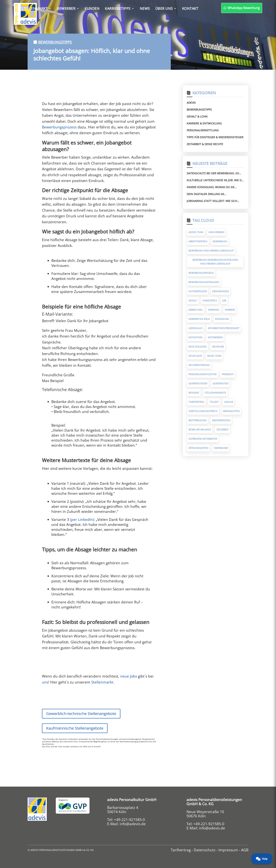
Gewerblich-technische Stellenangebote (81, 714)
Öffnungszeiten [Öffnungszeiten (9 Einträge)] (198, 448)
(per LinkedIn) (82, 520)
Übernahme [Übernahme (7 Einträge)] (221, 448)
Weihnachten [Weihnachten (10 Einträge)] (231, 411)
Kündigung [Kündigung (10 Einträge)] (222, 319)
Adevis (191, 103)
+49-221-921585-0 (129, 820)
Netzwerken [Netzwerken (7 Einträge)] (215, 337)
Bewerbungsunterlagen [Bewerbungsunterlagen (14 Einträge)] (204, 282)
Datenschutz (205, 850)
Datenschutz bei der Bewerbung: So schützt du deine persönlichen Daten (214, 173)
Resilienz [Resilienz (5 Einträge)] (194, 393)
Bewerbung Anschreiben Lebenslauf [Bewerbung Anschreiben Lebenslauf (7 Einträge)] (211, 251)
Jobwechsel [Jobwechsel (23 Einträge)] (196, 310)
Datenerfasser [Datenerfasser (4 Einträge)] (198, 291)
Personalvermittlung (203, 130)
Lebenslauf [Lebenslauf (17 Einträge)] (195, 328)
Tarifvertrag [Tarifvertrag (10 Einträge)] (196, 402)
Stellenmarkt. (103, 682)
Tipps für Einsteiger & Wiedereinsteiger (215, 137)
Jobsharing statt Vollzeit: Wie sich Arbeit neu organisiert (212, 201)
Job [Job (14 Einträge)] (224, 301)
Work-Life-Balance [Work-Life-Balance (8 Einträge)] (200, 430)
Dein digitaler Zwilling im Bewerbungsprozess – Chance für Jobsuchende (211, 194)
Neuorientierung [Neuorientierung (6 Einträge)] (199, 365)
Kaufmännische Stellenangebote (75, 728)
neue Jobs (129, 676)
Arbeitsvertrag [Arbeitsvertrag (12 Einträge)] (198, 241)
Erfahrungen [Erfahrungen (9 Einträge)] (221, 291)
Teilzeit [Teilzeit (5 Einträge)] (214, 402)
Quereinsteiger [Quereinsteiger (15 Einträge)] (198, 384)
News (145, 8)
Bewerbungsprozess (59, 127)
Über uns (164, 8)
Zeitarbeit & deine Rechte (205, 144)
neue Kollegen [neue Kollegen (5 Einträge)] (198, 347)
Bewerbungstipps (55, 42)
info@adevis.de (133, 824)
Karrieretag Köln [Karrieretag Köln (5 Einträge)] (199, 319)
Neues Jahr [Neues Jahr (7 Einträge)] (195, 356)
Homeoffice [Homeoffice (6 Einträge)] (210, 301)
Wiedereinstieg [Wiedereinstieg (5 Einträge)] (221, 420)
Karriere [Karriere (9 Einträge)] (230, 310)
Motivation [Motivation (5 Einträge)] (195, 337)
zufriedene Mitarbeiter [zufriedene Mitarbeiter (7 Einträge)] (203, 439)
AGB (245, 850)
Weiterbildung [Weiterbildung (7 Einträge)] (198, 420)
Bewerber (66, 8)
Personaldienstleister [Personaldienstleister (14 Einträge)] (202, 374)
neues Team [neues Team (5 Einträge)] (214, 356)
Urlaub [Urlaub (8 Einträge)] (229, 402)
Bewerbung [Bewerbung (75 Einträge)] (220, 241)
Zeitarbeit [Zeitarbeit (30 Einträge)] (223, 430)
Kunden (92, 8)
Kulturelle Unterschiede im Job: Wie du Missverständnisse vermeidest (215, 180)
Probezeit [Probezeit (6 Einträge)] (228, 374)
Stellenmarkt (34, 8)
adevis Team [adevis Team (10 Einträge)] (196, 232)
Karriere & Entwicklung (204, 123)
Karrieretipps (118, 8)
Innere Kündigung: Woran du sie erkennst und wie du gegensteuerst (213, 187)
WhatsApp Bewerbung (222, 8)
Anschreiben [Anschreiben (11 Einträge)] (216, 232)
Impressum (228, 850)
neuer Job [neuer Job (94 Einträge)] (218, 347)
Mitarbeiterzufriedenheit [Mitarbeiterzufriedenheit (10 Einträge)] (224, 328)
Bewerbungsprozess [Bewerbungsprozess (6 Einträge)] (201, 273)
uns (45, 682)
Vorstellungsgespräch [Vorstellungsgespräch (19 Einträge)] (203, 411)
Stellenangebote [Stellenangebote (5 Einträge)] (215, 393)
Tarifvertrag (181, 850)
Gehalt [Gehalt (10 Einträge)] (193, 301)
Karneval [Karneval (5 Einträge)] (214, 310)
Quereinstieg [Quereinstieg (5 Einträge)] (221, 384)
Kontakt (190, 8)
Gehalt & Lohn (197, 116)
